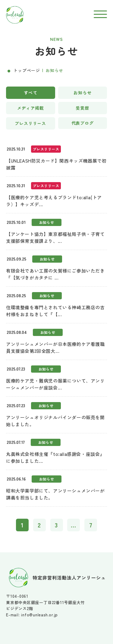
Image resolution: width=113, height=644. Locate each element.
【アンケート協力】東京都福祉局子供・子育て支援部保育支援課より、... (55, 237)
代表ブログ (83, 123)
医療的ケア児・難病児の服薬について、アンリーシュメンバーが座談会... (55, 384)
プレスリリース (30, 123)
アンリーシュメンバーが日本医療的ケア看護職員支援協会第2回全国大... (55, 347)
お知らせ (82, 93)
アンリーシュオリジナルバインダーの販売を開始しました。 (55, 421)
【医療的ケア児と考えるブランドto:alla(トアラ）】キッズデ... (54, 201)
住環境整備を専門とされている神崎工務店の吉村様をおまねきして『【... (55, 311)
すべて (31, 93)
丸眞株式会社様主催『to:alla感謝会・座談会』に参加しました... (55, 457)
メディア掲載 (31, 108)
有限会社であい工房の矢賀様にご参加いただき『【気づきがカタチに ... (55, 274)
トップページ (27, 70)
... (74, 525)
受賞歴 (82, 108)
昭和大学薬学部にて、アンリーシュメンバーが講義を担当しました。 (55, 494)
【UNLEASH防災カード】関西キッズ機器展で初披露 (56, 164)
